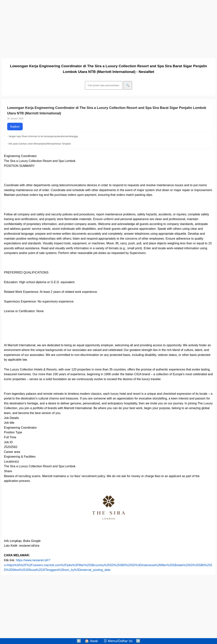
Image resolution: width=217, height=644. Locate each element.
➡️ (138, 641)
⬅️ (79, 641)
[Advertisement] (108, 28)
